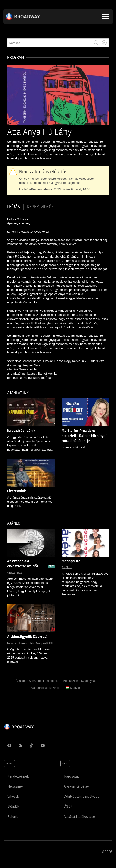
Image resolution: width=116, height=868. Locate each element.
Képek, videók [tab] (40, 207)
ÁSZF (68, 806)
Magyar (73, 688)
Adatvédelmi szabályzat (82, 797)
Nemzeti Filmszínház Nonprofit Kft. (30, 643)
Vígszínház (15, 573)
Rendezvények (18, 776)
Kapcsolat (72, 776)
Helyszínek (15, 786)
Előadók (13, 806)
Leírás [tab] (14, 207)
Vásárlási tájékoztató (45, 688)
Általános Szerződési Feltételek (37, 681)
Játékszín (68, 568)
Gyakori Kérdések (77, 786)
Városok (13, 797)
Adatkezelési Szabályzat (80, 681)
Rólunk (13, 817)
